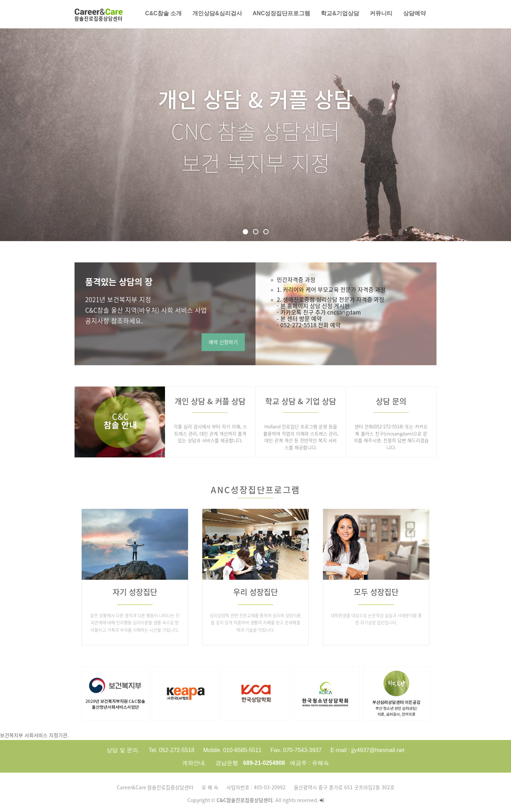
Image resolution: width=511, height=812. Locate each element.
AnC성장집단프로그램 (282, 13)
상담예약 (414, 13)
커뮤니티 (381, 13)
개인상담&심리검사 (217, 13)
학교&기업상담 (340, 13)
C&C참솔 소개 (163, 13)
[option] (115, 694)
